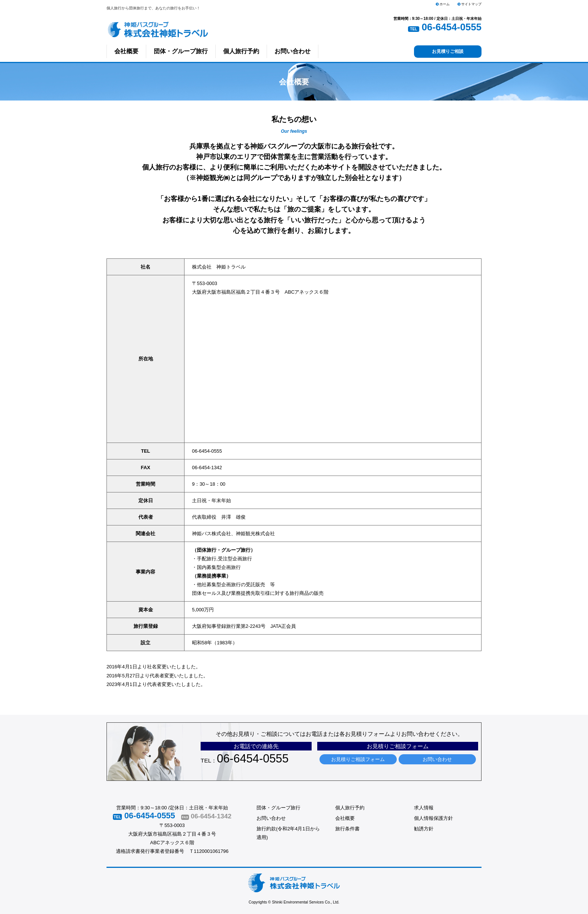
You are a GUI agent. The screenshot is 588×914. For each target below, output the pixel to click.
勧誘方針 (424, 829)
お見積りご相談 (448, 51)
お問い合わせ (292, 51)
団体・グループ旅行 (181, 51)
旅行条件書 (347, 829)
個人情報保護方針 (433, 818)
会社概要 (126, 51)
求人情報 (424, 808)
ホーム (443, 4)
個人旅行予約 (241, 51)
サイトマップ (470, 4)
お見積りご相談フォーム (358, 759)
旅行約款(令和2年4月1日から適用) (288, 833)
